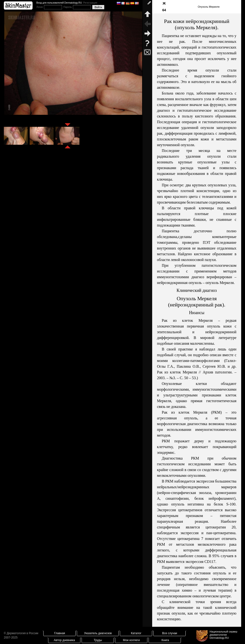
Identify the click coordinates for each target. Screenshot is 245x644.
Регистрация (90, 3)
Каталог (136, 633)
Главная (60, 633)
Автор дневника (64, 640)
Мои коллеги (131, 640)
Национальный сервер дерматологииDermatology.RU (223, 635)
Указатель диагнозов (98, 633)
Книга (165, 640)
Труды (98, 640)
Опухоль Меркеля (209, 7)
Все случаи (170, 633)
